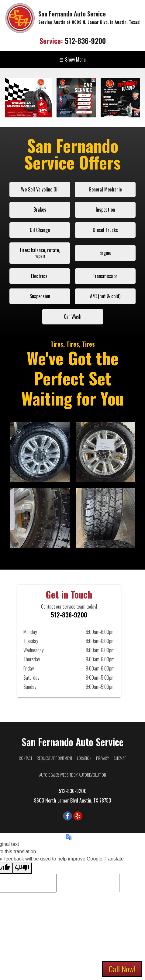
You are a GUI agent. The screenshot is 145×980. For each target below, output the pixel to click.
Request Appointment (55, 758)
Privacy (103, 758)
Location (84, 758)
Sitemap (120, 758)
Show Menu (72, 59)
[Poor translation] (22, 868)
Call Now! (122, 969)
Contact (26, 758)
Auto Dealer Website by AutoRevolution (73, 775)
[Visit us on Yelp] (78, 816)
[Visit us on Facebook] (67, 816)
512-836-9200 (73, 41)
